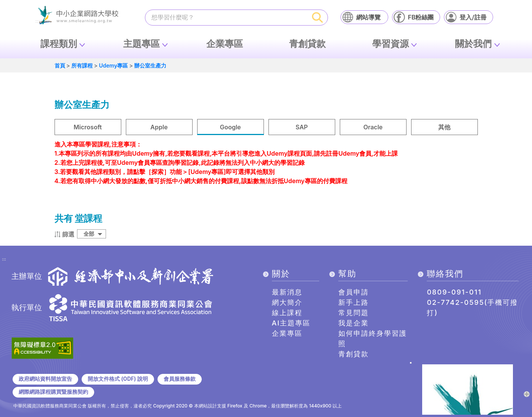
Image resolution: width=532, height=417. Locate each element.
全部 (89, 234)
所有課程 (82, 65)
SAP (302, 127)
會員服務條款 (180, 379)
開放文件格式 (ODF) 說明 (118, 379)
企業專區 (225, 44)
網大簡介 (287, 302)
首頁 (60, 65)
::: (4, 259)
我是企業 (354, 323)
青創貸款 (307, 44)
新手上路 (354, 302)
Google (230, 127)
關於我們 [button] (473, 44)
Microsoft (88, 127)
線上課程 (287, 313)
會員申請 (354, 292)
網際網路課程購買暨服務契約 (53, 392)
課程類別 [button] (59, 44)
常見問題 (354, 313)
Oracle (373, 127)
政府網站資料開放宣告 (45, 379)
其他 (444, 127)
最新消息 (287, 292)
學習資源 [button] (391, 44)
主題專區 (141, 44)
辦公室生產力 (150, 65)
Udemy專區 (113, 65)
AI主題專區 (291, 323)
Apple (159, 127)
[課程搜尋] (227, 17)
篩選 (68, 234)
